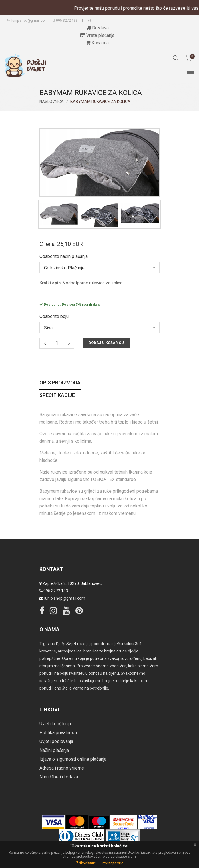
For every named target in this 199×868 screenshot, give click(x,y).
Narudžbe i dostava (59, 777)
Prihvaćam (86, 863)
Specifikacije (57, 395)
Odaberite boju (54, 317)
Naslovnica (52, 102)
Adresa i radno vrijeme (62, 768)
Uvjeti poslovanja (56, 741)
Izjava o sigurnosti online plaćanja (73, 759)
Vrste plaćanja (97, 35)
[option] (59, 214)
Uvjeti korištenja (55, 724)
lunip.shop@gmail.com (27, 21)
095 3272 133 (65, 21)
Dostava (97, 28)
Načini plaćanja (54, 750)
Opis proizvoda (60, 383)
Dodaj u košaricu (106, 343)
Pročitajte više (113, 863)
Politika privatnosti (58, 733)
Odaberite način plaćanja (64, 257)
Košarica (97, 43)
